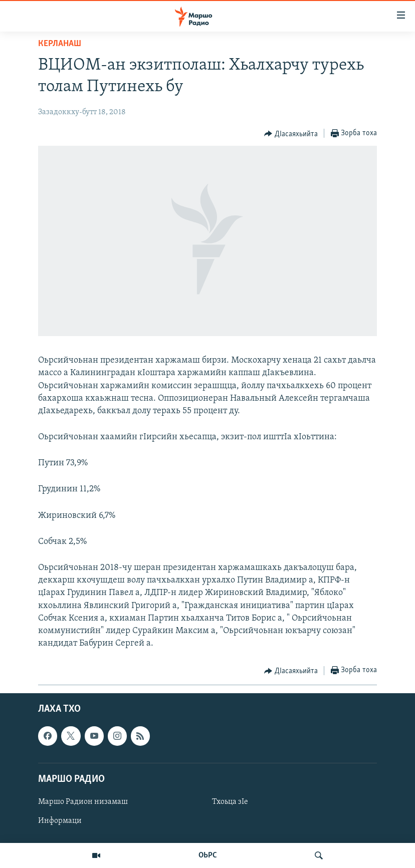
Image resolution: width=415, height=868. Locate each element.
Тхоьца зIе (230, 802)
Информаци (60, 821)
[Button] (291, 134)
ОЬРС (208, 855)
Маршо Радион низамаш (83, 802)
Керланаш (60, 44)
